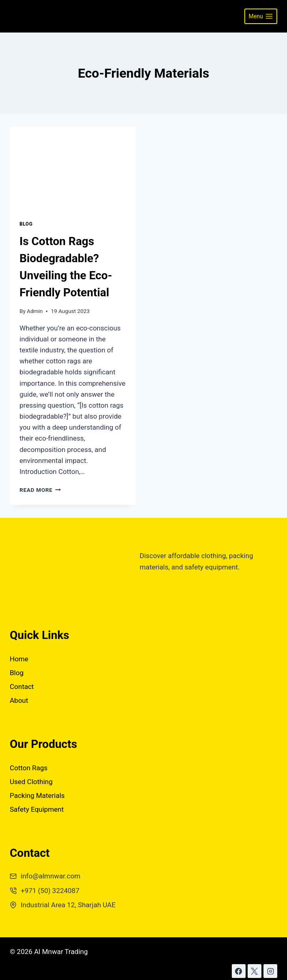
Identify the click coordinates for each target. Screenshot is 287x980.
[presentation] (73, 169)
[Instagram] (270, 971)
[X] (255, 971)
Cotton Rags (29, 768)
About (19, 700)
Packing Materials (37, 795)
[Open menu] (261, 16)
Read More (40, 490)
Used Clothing (31, 782)
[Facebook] (239, 971)
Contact (22, 687)
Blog (26, 224)
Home (19, 659)
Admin (35, 311)
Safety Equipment (37, 809)
